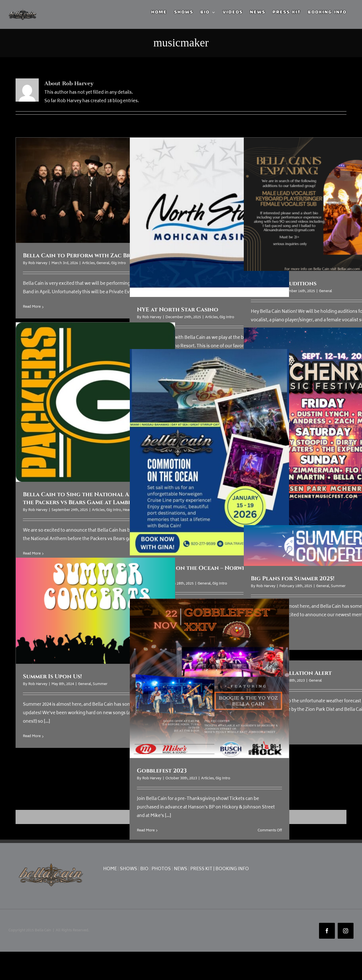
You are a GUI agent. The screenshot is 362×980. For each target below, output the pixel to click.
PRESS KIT (201, 869)
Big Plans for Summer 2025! (293, 578)
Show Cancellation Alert (291, 673)
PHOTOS (161, 869)
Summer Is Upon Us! (52, 676)
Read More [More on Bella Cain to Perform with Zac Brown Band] (32, 307)
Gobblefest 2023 (162, 771)
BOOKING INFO (232, 869)
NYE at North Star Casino (178, 310)
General (103, 263)
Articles (88, 263)
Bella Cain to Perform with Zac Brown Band (92, 255)
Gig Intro (118, 263)
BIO (144, 869)
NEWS (181, 869)
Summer (338, 586)
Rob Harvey (38, 263)
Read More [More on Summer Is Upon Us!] (32, 736)
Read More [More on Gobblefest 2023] (146, 831)
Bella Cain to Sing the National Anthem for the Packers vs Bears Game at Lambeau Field (92, 498)
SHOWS (129, 869)
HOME (110, 869)
